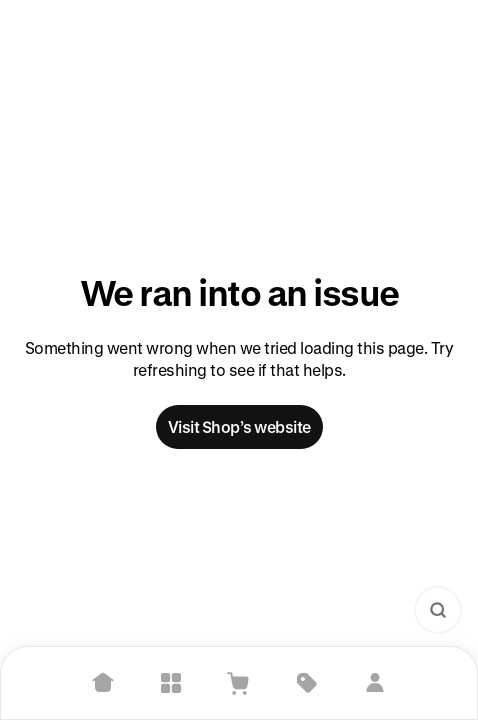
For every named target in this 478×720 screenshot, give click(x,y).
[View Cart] (239, 683)
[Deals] (307, 683)
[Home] (103, 683)
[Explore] (171, 683)
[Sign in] (375, 683)
